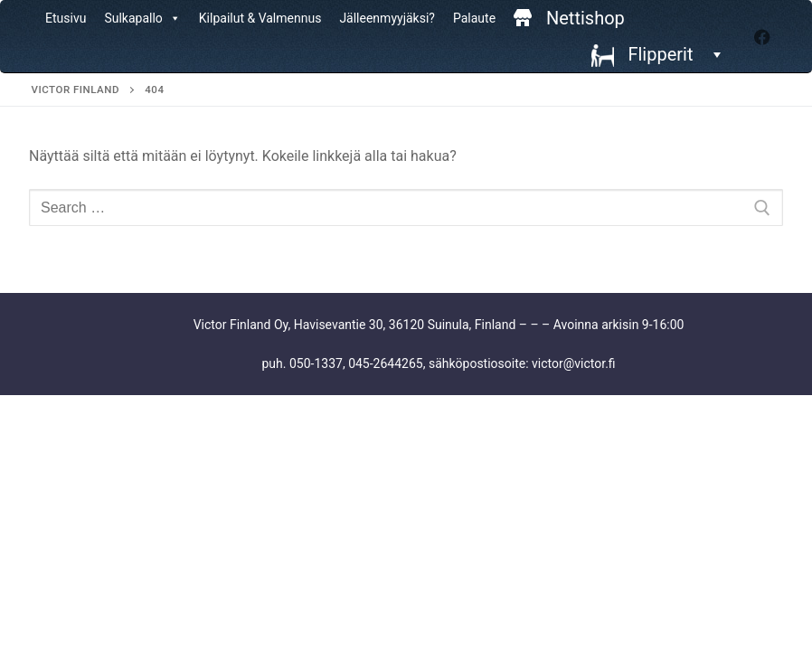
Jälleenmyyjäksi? (387, 18)
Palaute (474, 18)
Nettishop (585, 18)
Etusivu (66, 18)
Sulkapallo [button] (142, 18)
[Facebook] (762, 37)
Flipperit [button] (673, 54)
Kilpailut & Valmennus (260, 18)
